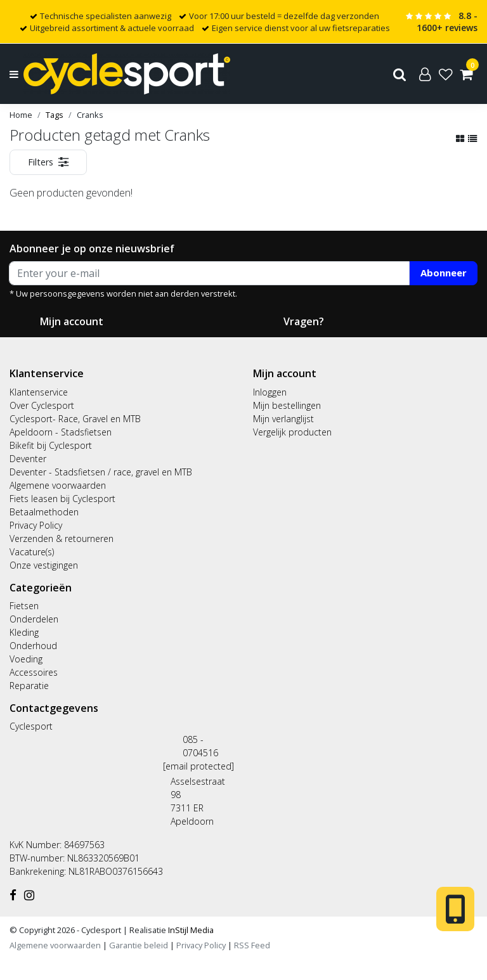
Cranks (90, 115)
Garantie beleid (140, 945)
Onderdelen (34, 619)
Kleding (24, 632)
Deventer (28, 459)
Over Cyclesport (42, 405)
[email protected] (198, 766)
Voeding (26, 659)
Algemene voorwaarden (58, 485)
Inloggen (270, 392)
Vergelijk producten (292, 432)
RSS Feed (252, 945)
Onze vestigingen (44, 565)
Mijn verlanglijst (283, 419)
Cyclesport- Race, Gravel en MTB (75, 419)
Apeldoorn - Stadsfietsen (61, 432)
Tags (55, 115)
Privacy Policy (36, 525)
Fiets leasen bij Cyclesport (62, 499)
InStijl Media (190, 930)
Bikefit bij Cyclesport (51, 445)
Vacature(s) (32, 552)
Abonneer (444, 273)
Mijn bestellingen (287, 405)
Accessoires (34, 672)
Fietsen (24, 606)
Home (21, 115)
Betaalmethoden (44, 512)
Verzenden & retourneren (62, 538)
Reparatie (29, 686)
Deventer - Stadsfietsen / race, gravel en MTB (101, 472)
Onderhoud (33, 646)
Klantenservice (39, 392)
